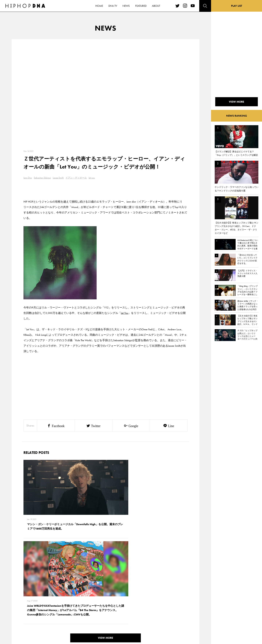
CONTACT (48, 596)
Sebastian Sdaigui (42, 178)
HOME (30, 596)
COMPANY (49, 609)
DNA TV (31, 603)
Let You (125, 313)
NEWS (30, 609)
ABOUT (30, 622)
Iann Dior (28, 178)
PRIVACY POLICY (52, 603)
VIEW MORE (106, 546)
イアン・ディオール (76, 178)
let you (92, 178)
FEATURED (32, 615)
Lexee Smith (58, 178)
